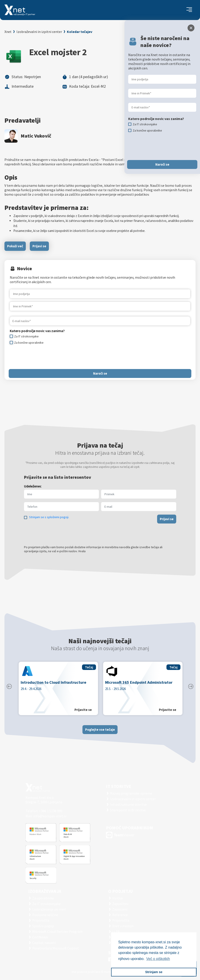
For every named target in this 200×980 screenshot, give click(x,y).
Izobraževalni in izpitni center (39, 32)
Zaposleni (120, 909)
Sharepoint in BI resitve (128, 810)
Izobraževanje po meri (49, 909)
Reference (120, 915)
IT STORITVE (119, 786)
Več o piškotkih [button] (158, 959)
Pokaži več (15, 246)
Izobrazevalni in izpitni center (133, 799)
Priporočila (41, 920)
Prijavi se (39, 246)
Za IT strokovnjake (46, 904)
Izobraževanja (45, 891)
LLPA (116, 931)
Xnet (8, 32)
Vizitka (117, 898)
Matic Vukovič (36, 136)
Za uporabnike (43, 898)
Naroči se (100, 373)
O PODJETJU (120, 891)
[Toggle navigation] (189, 10)
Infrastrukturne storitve (128, 804)
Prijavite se (83, 713)
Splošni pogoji (43, 926)
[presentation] (44, 357)
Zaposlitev (120, 904)
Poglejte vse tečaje (100, 733)
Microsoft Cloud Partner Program (57, 931)
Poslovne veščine (45, 915)
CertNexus (40, 937)
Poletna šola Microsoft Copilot (56, 948)
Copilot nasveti (44, 943)
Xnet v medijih (123, 926)
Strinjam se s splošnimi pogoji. (49, 521)
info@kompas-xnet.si (50, 816)
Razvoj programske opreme (131, 793)
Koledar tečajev (80, 32)
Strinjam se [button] (154, 972)
